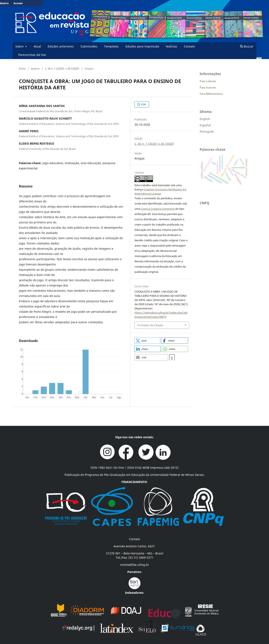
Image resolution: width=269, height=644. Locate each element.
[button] (147, 340)
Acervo (35, 69)
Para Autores (208, 87)
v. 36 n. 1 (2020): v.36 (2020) (62, 69)
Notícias (171, 46)
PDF (143, 104)
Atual (37, 46)
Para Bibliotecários (211, 94)
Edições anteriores (61, 46)
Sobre (20, 46)
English (205, 119)
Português (207, 131)
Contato (189, 46)
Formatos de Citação (150, 325)
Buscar (247, 46)
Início (22, 69)
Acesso (18, 3)
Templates (111, 46)
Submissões (89, 46)
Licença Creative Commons (158, 209)
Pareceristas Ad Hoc (32, 55)
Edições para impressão (142, 46)
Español (205, 125)
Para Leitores (208, 81)
